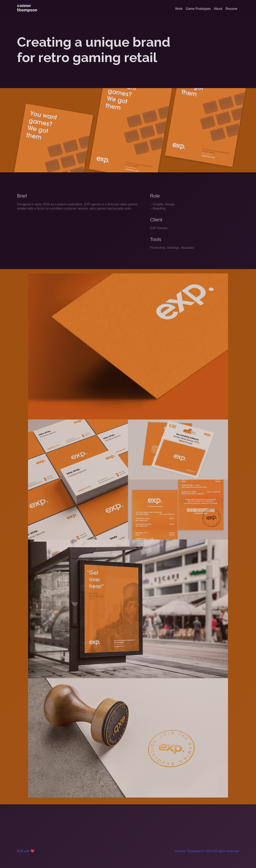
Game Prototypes (198, 9)
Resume (231, 9)
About (218, 9)
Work (179, 9)
